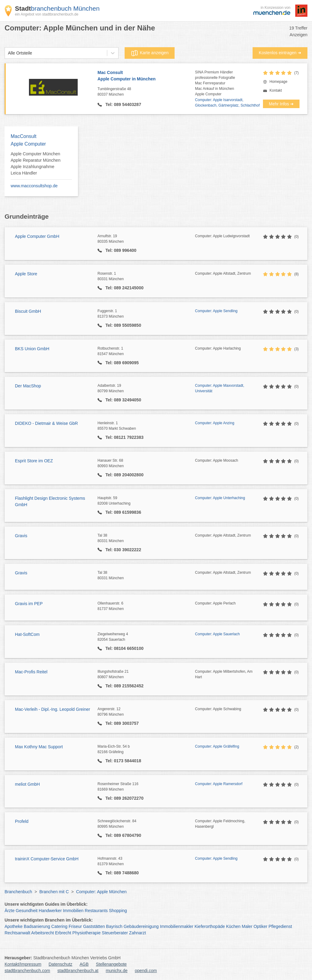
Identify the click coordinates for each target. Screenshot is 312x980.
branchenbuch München (57, 8)
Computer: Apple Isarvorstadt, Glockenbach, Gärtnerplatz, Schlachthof (227, 103)
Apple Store (26, 274)
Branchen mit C (54, 892)
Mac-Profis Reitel (31, 672)
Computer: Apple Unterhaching (220, 498)
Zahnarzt (138, 933)
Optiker (260, 926)
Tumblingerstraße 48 (146, 92)
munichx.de (117, 971)
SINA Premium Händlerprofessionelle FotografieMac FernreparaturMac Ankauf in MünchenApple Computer (215, 83)
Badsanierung (37, 926)
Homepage (278, 82)
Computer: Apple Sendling (216, 311)
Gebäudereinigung (141, 926)
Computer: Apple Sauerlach (217, 634)
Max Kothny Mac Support (39, 747)
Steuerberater (115, 933)
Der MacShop (28, 386)
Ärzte (10, 911)
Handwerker (50, 911)
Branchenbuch (18, 892)
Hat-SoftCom (27, 634)
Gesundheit (27, 911)
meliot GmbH (27, 784)
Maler (247, 926)
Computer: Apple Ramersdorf (219, 784)
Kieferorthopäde (210, 926)
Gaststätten (94, 926)
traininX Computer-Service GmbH (47, 859)
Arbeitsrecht (43, 933)
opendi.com (146, 971)
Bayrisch (114, 926)
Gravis (21, 536)
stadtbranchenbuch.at (78, 971)
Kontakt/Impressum (23, 964)
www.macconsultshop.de (34, 186)
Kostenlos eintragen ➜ (280, 53)
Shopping (118, 911)
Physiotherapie (87, 933)
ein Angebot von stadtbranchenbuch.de (47, 14)
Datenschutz (61, 964)
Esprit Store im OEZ (34, 461)
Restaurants (96, 911)
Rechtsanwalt (17, 933)
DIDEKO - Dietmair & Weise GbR (46, 423)
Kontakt (276, 90)
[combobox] (8, 53)
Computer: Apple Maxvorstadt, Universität (220, 388)
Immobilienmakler (177, 926)
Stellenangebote (111, 964)
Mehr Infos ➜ (281, 104)
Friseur (75, 926)
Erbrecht (63, 933)
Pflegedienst (280, 926)
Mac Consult (146, 76)
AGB (84, 964)
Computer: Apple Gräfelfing (217, 746)
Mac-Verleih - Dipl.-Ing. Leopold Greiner (53, 709)
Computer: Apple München (101, 892)
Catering (59, 926)
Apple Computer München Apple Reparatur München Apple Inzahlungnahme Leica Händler (35, 163)
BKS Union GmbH (32, 349)
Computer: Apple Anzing (215, 423)
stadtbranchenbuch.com (27, 971)
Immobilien (73, 911)
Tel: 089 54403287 (123, 104)
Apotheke (14, 926)
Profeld (22, 821)
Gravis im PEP (29, 604)
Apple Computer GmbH (37, 236)
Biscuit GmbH (28, 311)
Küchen (233, 926)
